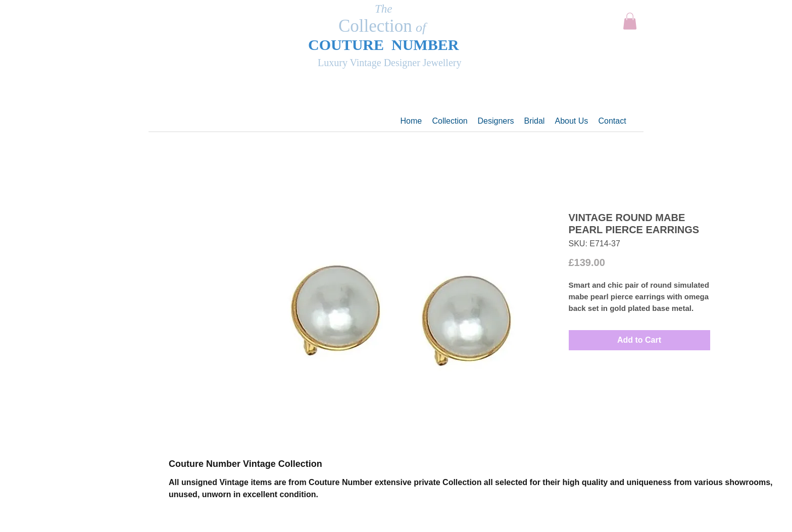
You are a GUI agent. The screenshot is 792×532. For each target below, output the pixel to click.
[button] (630, 21)
